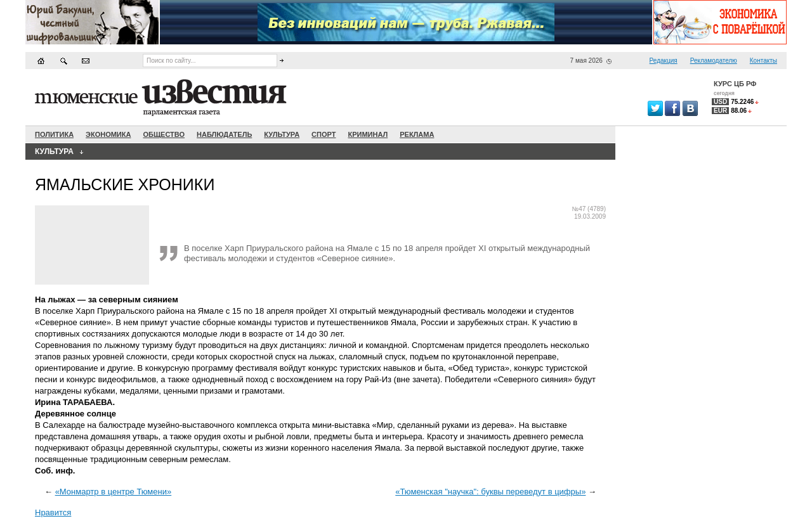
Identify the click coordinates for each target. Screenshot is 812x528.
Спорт (324, 134)
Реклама (417, 134)
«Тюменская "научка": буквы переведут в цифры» (490, 492)
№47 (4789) (589, 209)
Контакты (763, 61)
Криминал (368, 134)
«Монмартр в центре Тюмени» (114, 492)
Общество (164, 134)
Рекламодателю (714, 61)
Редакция (664, 61)
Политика (54, 134)
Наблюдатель (224, 134)
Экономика (108, 134)
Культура (282, 134)
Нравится (53, 512)
